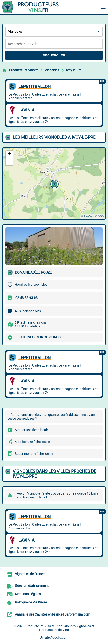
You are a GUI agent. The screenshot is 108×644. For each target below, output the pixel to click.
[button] (54, 184)
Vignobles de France (30, 574)
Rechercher (54, 55)
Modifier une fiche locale (32, 442)
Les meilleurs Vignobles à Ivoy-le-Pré (54, 137)
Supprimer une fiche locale (34, 454)
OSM (101, 216)
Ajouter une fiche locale (32, 430)
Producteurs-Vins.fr (23, 70)
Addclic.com (59, 637)
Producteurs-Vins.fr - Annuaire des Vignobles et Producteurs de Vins (60, 628)
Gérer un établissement (32, 586)
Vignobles (52, 70)
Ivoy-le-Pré (74, 70)
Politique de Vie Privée (31, 602)
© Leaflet (87, 216)
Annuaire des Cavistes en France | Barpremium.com (52, 614)
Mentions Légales (28, 594)
